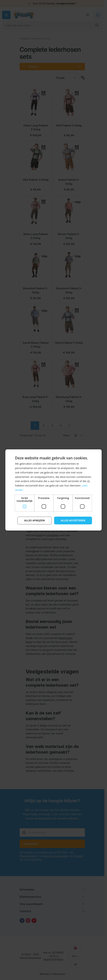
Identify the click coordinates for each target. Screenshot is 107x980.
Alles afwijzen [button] (35, 520)
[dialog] (53, 490)
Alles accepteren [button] (73, 520)
